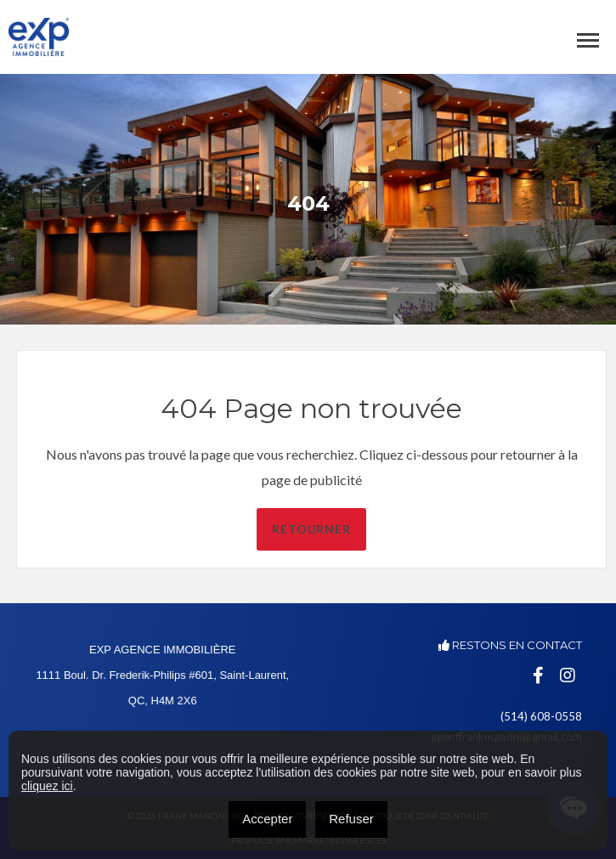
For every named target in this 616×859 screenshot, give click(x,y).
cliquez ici (47, 786)
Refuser (351, 819)
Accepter (267, 819)
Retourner (343, 529)
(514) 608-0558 (541, 716)
